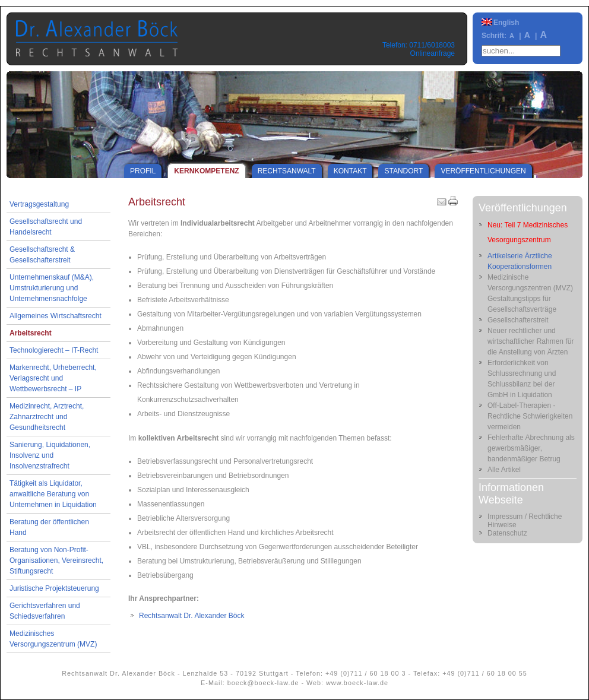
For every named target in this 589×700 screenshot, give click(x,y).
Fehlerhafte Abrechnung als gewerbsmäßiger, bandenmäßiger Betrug (531, 448)
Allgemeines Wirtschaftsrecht (56, 316)
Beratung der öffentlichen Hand (49, 527)
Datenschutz (507, 533)
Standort (403, 171)
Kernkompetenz (206, 171)
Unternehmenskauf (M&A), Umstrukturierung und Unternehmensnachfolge (52, 288)
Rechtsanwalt (287, 171)
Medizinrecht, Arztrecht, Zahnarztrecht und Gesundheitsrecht (47, 417)
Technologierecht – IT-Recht (54, 350)
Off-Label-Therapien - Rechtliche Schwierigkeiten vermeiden (530, 416)
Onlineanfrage (433, 53)
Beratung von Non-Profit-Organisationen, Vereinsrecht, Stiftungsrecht (56, 560)
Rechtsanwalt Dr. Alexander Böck (191, 616)
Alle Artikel (504, 470)
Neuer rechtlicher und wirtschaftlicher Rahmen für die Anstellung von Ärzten (531, 341)
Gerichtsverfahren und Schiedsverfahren (45, 611)
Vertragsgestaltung (39, 204)
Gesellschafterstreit (518, 320)
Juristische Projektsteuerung (54, 588)
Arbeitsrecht (31, 333)
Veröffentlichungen (483, 171)
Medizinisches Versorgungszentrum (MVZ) (53, 639)
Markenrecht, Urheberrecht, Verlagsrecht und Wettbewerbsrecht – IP (53, 378)
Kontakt (350, 171)
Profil (143, 171)
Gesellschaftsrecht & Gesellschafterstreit (42, 255)
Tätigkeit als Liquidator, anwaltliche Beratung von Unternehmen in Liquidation (53, 494)
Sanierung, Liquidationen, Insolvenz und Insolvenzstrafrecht (50, 455)
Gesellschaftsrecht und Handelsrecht (46, 227)
